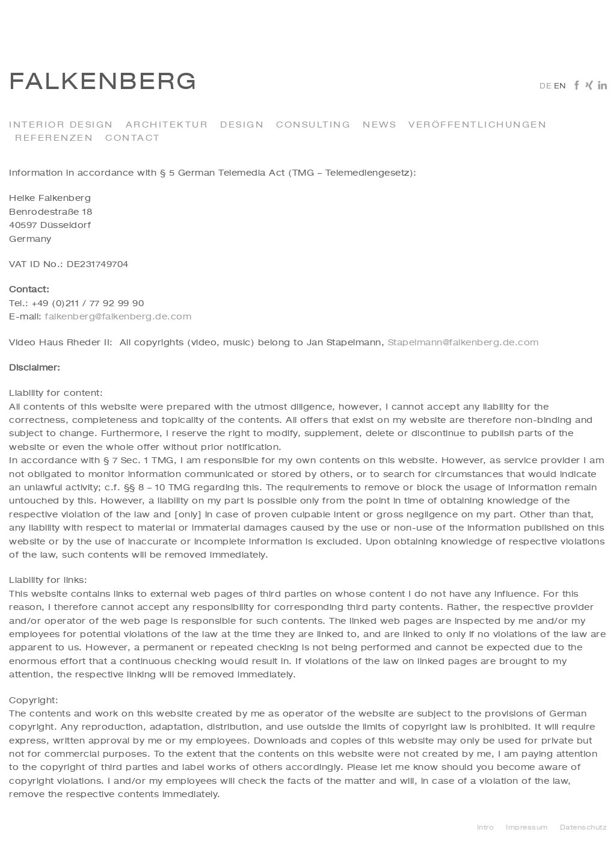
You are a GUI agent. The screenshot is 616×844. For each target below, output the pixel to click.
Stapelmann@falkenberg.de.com (464, 343)
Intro (486, 828)
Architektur (167, 125)
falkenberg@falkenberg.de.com (118, 317)
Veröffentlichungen (478, 125)
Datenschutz (584, 828)
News (380, 125)
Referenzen (54, 138)
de (545, 87)
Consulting (313, 125)
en (560, 87)
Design (242, 125)
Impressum (527, 828)
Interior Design (61, 125)
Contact (133, 138)
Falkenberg (103, 83)
